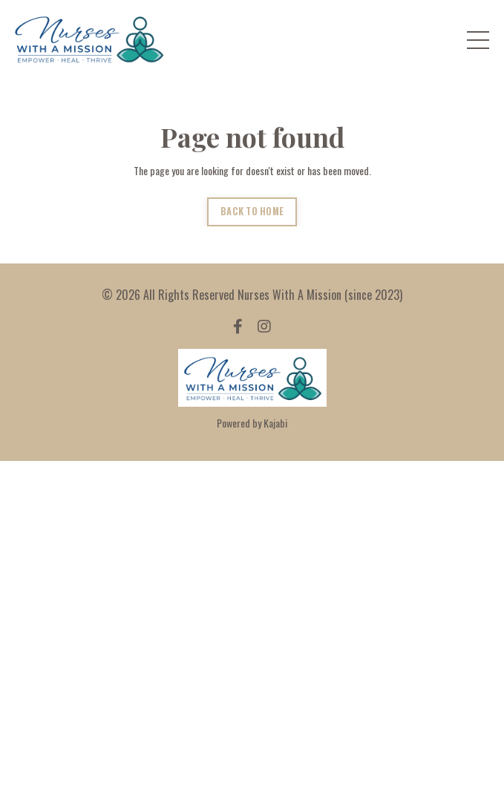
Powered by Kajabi (252, 423)
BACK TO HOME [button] (252, 211)
